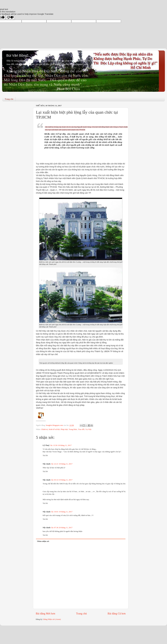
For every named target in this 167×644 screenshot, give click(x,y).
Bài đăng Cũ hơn (117, 613)
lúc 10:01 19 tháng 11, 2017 (62, 512)
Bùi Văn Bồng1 (18, 55)
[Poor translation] (10, 17)
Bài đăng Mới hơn (45, 613)
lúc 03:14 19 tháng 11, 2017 (62, 480)
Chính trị (44, 429)
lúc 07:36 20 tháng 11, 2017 (62, 528)
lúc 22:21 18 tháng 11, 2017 (62, 464)
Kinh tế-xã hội (54, 429)
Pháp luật (64, 429)
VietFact (40, 408)
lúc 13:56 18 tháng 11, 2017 (61, 445)
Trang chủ (9, 99)
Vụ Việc (88, 429)
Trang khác (73, 429)
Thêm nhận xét (43, 541)
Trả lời (45, 455)
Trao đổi (81, 429)
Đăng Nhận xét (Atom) (52, 619)
